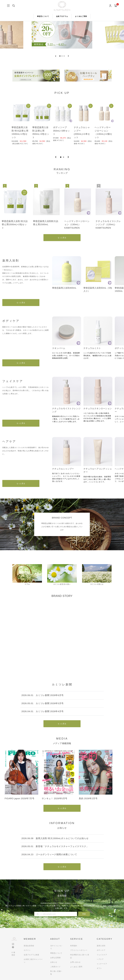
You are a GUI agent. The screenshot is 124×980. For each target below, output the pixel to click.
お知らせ (54, 962)
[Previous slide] (56, 56)
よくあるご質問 (81, 16)
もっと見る (62, 238)
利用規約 (74, 946)
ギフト (99, 968)
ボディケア (101, 950)
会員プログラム (62, 16)
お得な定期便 (55, 958)
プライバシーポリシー (79, 950)
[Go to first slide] (68, 56)
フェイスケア (102, 955)
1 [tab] (61, 157)
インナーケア (102, 964)
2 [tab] (64, 157)
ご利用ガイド (55, 967)
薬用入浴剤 (101, 946)
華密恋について (43, 16)
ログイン (27, 950)
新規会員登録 (29, 946)
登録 (84, 914)
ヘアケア (100, 959)
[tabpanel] (21, 126)
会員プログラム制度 (31, 955)
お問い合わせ (75, 962)
